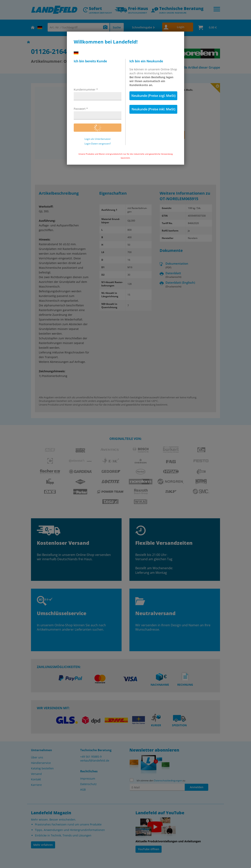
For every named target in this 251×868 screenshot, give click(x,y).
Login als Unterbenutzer (98, 139)
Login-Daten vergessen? (98, 144)
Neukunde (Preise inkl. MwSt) (153, 109)
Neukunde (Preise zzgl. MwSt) (153, 96)
